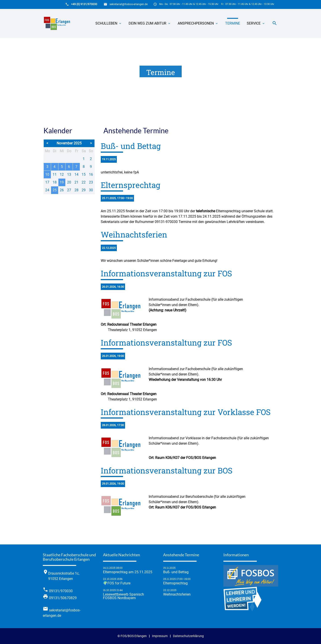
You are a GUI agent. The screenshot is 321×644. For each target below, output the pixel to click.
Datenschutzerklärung (188, 636)
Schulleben (109, 23)
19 (62, 182)
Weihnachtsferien (177, 594)
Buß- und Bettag (176, 572)
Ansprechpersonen (198, 23)
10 (47, 174)
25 (55, 190)
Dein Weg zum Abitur (150, 23)
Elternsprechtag (175, 583)
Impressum (160, 636)
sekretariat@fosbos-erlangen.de (129, 4)
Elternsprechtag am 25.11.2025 (128, 572)
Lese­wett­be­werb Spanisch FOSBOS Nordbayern (123, 596)
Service (256, 23)
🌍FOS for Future (117, 583)
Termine (233, 23)
